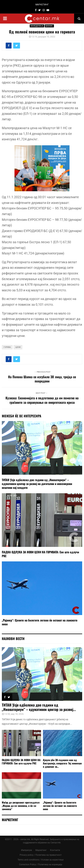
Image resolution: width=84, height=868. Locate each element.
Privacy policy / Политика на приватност (41, 855)
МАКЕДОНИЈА (37, 26)
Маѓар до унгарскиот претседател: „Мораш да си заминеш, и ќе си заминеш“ (21, 806)
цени (18, 347)
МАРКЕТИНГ (42, 5)
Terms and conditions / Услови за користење (41, 860)
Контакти (55, 850)
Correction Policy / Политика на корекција (41, 865)
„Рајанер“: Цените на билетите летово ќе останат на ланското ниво (40, 622)
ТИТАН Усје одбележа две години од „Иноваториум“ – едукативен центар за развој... (39, 707)
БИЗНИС (49, 26)
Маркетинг (41, 850)
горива (7, 347)
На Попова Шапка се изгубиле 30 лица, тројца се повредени (42, 379)
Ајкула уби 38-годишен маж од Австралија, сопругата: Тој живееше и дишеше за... (62, 763)
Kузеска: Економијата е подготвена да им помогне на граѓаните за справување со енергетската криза (42, 400)
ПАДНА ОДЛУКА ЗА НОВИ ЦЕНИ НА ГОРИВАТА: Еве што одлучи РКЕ (40, 554)
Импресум (27, 850)
